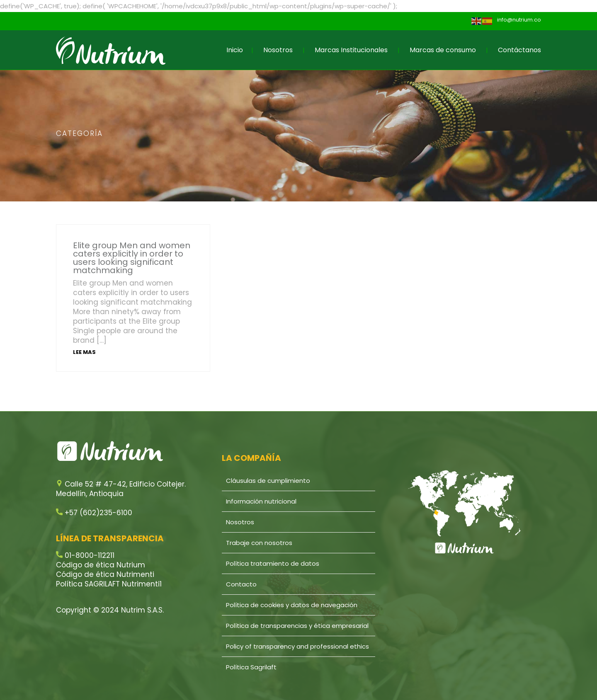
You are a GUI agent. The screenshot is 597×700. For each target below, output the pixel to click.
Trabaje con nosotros (259, 543)
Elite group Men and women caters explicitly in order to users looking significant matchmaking (132, 258)
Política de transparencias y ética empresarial (297, 626)
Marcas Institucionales (351, 50)
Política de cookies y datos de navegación (292, 605)
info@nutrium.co (519, 20)
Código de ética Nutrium (101, 565)
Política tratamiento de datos (273, 563)
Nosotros (278, 50)
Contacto (241, 584)
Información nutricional (261, 501)
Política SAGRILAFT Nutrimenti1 (109, 584)
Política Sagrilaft (251, 667)
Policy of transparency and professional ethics (297, 646)
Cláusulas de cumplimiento (268, 481)
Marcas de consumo (443, 50)
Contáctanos (519, 50)
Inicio (235, 50)
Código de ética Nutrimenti (105, 574)
